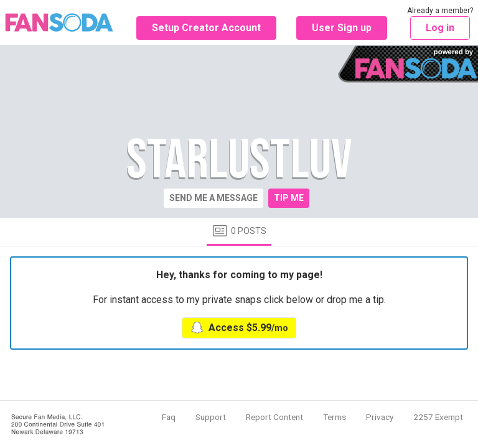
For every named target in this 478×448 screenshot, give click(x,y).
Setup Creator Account (206, 28)
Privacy (380, 417)
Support (211, 417)
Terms (335, 417)
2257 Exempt (438, 417)
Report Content (274, 417)
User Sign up (342, 28)
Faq (169, 417)
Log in (440, 28)
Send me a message (213, 198)
